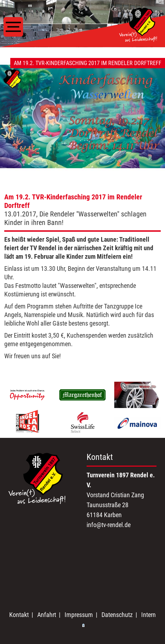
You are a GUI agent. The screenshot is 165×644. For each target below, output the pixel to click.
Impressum (79, 615)
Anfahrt (47, 615)
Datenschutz (117, 615)
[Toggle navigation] (13, 27)
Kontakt (19, 615)
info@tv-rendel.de (109, 525)
